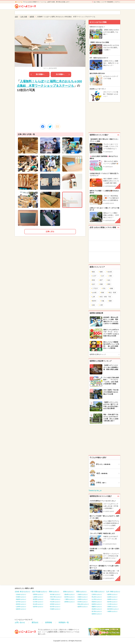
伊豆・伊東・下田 (105, 297)
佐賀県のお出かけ (112, 597)
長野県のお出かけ (38, 595)
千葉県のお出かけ (55, 599)
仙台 (108, 280)
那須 (93, 280)
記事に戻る (50, 232)
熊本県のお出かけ (112, 602)
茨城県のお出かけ (55, 609)
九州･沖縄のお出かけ (113, 592)
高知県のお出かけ (97, 609)
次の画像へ (60, 74)
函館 (110, 301)
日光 (103, 288)
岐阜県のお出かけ (70, 597)
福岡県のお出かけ (112, 595)
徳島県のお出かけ (97, 614)
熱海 (102, 293)
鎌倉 (111, 288)
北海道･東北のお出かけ (23, 592)
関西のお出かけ (81, 592)
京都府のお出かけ (83, 597)
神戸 (101, 280)
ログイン (118, 2)
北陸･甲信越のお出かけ (40, 592)
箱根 (101, 272)
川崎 (110, 276)
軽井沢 (94, 301)
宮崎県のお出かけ (112, 607)
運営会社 (35, 622)
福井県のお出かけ (38, 607)
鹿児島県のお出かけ (113, 609)
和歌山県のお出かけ (83, 604)
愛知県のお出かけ (70, 595)
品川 (93, 284)
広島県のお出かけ (97, 595)
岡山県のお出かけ (97, 597)
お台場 (94, 293)
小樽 (101, 305)
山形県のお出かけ (21, 607)
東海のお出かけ (68, 592)
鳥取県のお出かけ (97, 602)
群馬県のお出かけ (55, 604)
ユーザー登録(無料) (108, 2)
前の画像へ (40, 74)
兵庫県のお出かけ (83, 599)
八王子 (94, 276)
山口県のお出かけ (97, 599)
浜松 (93, 305)
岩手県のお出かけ (21, 602)
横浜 (93, 272)
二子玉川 (94, 288)
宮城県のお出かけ (21, 597)
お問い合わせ (20, 622)
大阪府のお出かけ (83, 595)
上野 (93, 297)
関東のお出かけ (54, 592)
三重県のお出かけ (70, 599)
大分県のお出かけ (112, 604)
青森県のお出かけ (21, 599)
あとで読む (97, 2)
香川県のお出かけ (97, 611)
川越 (102, 301)
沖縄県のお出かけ (112, 611)
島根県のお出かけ (97, 604)
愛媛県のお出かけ (97, 607)
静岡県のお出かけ (70, 602)
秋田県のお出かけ (21, 604)
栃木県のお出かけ (55, 607)
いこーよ (20, 2)
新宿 (108, 284)
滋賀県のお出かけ (83, 607)
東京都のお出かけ (55, 595)
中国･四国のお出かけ (98, 592)
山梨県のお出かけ (38, 597)
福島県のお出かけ (21, 609)
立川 (102, 276)
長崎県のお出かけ (112, 599)
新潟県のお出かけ (38, 599)
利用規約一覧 (64, 622)
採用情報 (49, 622)
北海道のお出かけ (21, 595)
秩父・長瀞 (112, 293)
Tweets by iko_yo (95, 491)
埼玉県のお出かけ (55, 602)
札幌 (101, 284)
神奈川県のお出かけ (56, 597)
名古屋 (109, 272)
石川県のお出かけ (38, 602)
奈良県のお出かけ (83, 602)
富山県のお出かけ (38, 604)
